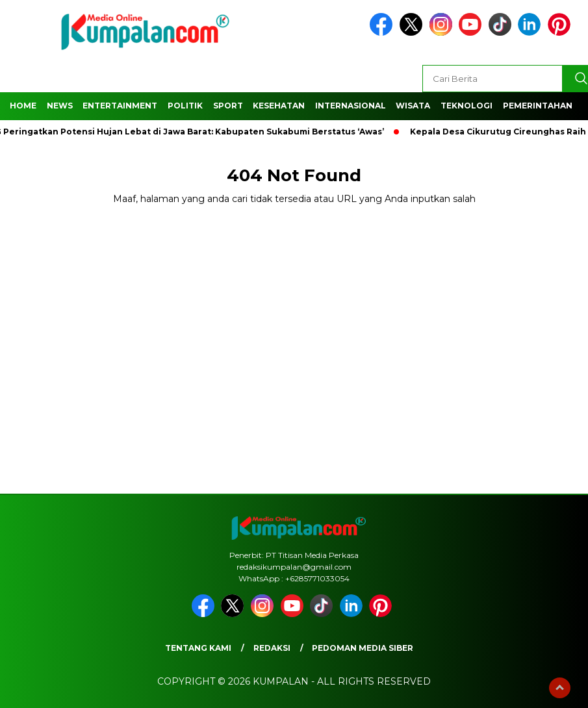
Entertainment (120, 106)
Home (23, 106)
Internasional (351, 106)
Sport (228, 106)
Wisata (413, 106)
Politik (185, 106)
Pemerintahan (538, 106)
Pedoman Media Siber (363, 648)
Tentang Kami (198, 648)
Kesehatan (279, 106)
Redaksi (272, 648)
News (60, 106)
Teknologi (467, 106)
